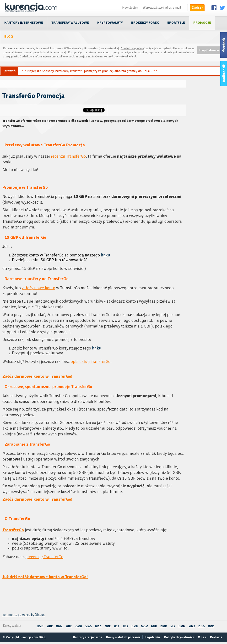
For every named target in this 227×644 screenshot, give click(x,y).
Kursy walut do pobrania (123, 637)
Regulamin (152, 637)
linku (105, 255)
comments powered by (24, 615)
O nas (202, 637)
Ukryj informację (211, 50)
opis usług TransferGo (91, 361)
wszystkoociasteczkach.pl (120, 57)
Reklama (216, 637)
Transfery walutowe (70, 23)
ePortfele (176, 23)
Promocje (202, 23)
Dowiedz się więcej (133, 48)
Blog (9, 36)
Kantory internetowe (24, 23)
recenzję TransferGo (45, 557)
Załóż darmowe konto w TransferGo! (37, 376)
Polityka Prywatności (179, 637)
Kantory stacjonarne (88, 637)
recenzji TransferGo (68, 156)
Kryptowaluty (110, 23)
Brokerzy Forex (145, 23)
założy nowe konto (38, 288)
